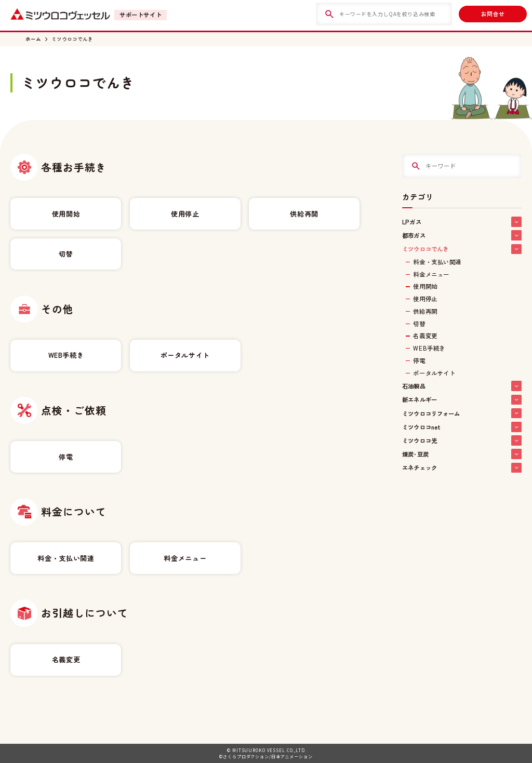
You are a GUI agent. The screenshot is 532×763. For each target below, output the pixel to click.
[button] (516, 222)
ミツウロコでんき (72, 39)
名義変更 (66, 659)
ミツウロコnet (462, 427)
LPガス (462, 222)
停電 (66, 457)
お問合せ (493, 14)
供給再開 (304, 214)
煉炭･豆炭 (462, 454)
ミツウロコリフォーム (462, 413)
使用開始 (66, 214)
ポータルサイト (185, 355)
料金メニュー (185, 558)
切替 (66, 254)
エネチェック (462, 468)
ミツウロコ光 (462, 440)
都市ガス (462, 235)
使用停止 (185, 214)
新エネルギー (462, 400)
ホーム (33, 39)
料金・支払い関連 (66, 558)
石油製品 (462, 386)
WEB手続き (66, 355)
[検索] (329, 14)
